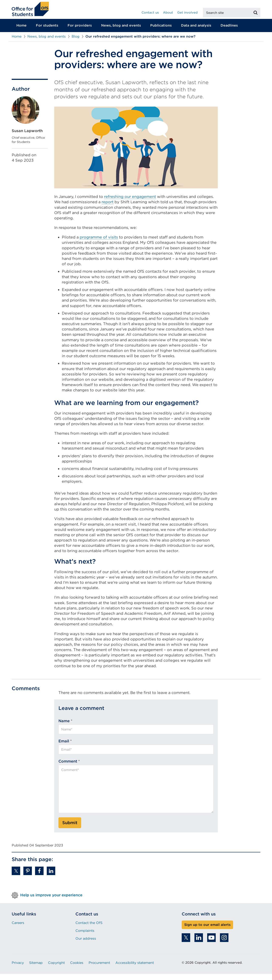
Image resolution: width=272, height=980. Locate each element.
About (168, 13)
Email (64, 747)
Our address (86, 945)
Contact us (150, 13)
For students (47, 32)
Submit (70, 829)
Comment (68, 767)
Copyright (56, 969)
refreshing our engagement (130, 203)
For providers (80, 32)
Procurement (99, 969)
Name (64, 727)
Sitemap (36, 969)
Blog (76, 43)
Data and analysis (196, 32)
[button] (16, 877)
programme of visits (99, 243)
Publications (161, 32)
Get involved (187, 13)
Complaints (85, 937)
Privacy (18, 969)
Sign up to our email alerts (207, 931)
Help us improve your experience (51, 901)
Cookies (77, 969)
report (108, 208)
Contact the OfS (89, 929)
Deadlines (229, 32)
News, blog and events (121, 32)
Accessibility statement (135, 969)
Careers (18, 929)
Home (21, 32)
